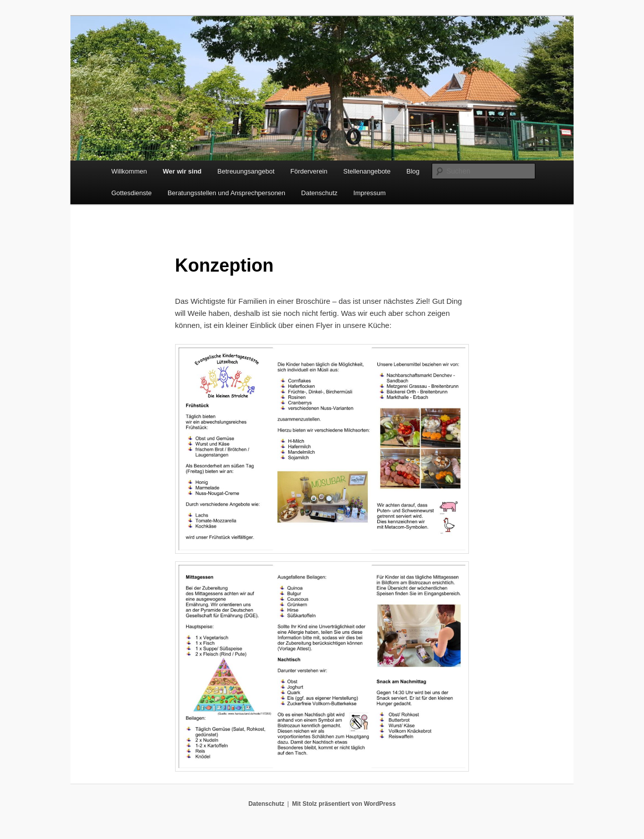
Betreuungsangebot (246, 171)
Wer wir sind (182, 171)
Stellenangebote (367, 171)
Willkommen (129, 171)
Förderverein (309, 171)
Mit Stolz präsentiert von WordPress (344, 804)
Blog (413, 171)
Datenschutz (319, 193)
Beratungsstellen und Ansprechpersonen (226, 193)
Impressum (369, 193)
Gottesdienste (131, 193)
